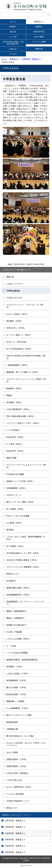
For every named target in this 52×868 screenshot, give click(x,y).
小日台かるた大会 (14, 298)
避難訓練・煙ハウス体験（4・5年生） (23, 372)
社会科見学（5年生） (16, 437)
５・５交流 (11, 646)
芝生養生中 (11, 581)
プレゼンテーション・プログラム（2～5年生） (25, 306)
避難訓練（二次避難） (16, 701)
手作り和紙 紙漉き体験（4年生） (21, 416)
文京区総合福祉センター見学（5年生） (23, 553)
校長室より (39, 22)
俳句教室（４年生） (15, 667)
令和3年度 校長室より (15, 846)
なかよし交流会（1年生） (17, 314)
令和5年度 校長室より (31, 59)
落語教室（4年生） (15, 321)
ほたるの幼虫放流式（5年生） (19, 349)
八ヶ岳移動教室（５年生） (18, 708)
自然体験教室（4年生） (17, 488)
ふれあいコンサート (15, 284)
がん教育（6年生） (15, 523)
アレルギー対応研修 (15, 794)
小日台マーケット (14, 495)
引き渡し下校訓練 (14, 632)
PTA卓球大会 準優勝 (15, 474)
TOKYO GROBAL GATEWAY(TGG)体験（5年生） (26, 357)
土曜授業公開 (12, 729)
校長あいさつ (12, 808)
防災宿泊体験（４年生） (17, 694)
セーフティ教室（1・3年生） (19, 335)
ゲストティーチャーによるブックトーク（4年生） (26, 466)
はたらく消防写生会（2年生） (19, 787)
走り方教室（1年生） (16, 546)
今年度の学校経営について (18, 801)
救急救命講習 (12, 722)
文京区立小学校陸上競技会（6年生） (22, 560)
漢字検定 (10, 530)
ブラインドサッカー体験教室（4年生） (23, 567)
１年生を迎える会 (14, 780)
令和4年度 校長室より (15, 840)
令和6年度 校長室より (15, 827)
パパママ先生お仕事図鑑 (17, 653)
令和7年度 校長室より (15, 821)
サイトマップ (26, 866)
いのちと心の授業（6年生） (18, 639)
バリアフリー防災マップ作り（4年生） (23, 423)
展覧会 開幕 (11, 458)
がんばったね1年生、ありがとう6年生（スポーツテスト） (26, 744)
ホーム (13, 22)
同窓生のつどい (13, 574)
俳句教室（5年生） (15, 402)
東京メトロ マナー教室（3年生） (21, 502)
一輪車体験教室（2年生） (17, 365)
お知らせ (13, 49)
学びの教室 (39, 37)
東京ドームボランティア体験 (19, 715)
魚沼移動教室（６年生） (17, 680)
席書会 (9, 395)
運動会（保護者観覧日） (17, 611)
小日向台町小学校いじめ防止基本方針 (13, 43)
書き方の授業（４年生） (17, 687)
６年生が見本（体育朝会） (18, 773)
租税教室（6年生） (15, 388)
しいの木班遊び (13, 430)
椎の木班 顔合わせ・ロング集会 (20, 736)
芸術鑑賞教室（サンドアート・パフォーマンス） (26, 603)
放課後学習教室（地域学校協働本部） (23, 660)
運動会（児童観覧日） (16, 618)
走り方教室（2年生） (16, 509)
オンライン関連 (39, 42)
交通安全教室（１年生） (17, 759)
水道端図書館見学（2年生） (18, 595)
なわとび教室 (12, 752)
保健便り (39, 27)
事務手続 (39, 49)
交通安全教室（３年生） (17, 766)
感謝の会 (10, 277)
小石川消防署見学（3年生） (18, 409)
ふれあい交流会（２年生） (18, 673)
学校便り (13, 27)
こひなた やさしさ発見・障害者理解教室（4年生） (26, 538)
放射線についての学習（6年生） (20, 481)
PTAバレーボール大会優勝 (18, 516)
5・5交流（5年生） (15, 444)
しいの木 (13, 37)
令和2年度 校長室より (15, 852)
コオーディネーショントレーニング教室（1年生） (26, 380)
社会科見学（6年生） (16, 451)
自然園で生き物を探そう (17, 625)
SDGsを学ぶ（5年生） (16, 328)
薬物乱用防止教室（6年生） (18, 588)
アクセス (13, 54)
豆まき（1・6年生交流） (17, 342)
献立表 (13, 32)
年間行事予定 (39, 32)
